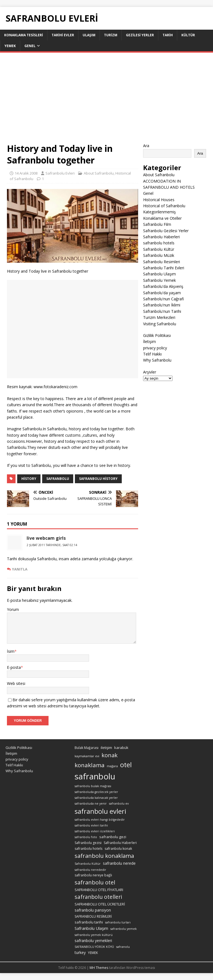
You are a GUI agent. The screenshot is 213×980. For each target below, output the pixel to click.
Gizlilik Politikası (157, 335)
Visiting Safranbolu (160, 324)
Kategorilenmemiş (159, 212)
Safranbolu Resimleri (162, 262)
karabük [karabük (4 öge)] (121, 748)
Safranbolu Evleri (60, 173)
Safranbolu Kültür (159, 249)
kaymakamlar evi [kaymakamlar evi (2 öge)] (87, 756)
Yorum (13, 609)
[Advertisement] (106, 101)
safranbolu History (98, 479)
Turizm (111, 35)
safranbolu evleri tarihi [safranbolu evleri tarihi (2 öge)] (91, 825)
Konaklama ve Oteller (162, 218)
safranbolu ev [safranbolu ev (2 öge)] (119, 804)
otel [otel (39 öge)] (126, 765)
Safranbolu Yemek (159, 280)
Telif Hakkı (152, 354)
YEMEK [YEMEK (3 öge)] (93, 953)
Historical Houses (159, 200)
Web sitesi (16, 683)
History (29, 479)
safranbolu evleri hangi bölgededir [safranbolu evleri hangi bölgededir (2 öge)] (100, 820)
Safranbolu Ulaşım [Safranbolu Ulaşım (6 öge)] (91, 928)
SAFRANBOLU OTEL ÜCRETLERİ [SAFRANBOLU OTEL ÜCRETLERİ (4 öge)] (100, 904)
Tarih (168, 35)
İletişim (149, 341)
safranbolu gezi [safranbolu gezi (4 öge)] (113, 837)
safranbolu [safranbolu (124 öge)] (95, 776)
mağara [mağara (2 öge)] (112, 766)
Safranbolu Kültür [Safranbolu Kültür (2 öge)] (88, 864)
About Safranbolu (99, 173)
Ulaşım (89, 35)
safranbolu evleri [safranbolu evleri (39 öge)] (100, 811)
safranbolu (58, 479)
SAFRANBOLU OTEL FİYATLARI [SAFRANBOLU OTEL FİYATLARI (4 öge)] (99, 890)
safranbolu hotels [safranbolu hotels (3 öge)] (88, 849)
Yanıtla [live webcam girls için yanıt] (20, 569)
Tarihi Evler (63, 35)
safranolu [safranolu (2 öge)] (123, 947)
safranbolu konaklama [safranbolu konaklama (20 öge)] (104, 856)
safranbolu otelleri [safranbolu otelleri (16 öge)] (98, 897)
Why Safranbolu (157, 360)
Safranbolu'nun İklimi (162, 305)
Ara (146, 146)
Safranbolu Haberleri (161, 237)
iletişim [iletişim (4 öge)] (106, 748)
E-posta (14, 667)
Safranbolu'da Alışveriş (163, 286)
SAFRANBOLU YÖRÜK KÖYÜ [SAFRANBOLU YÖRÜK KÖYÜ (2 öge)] (94, 947)
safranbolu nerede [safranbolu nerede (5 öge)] (119, 863)
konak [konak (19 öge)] (110, 755)
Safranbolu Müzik (159, 255)
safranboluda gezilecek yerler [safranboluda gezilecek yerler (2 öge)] (96, 792)
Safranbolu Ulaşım (159, 274)
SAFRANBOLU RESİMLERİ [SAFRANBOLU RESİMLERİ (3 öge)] (93, 916)
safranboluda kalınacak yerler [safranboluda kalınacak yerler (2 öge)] (96, 798)
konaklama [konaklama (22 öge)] (90, 765)
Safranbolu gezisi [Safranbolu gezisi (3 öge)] (88, 843)
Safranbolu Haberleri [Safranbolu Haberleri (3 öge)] (120, 843)
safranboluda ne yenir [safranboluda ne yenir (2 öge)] (91, 804)
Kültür (188, 35)
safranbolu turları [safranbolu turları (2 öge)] (118, 922)
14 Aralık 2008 (26, 173)
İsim (11, 651)
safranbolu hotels (159, 243)
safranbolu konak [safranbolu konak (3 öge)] (118, 849)
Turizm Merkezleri (159, 317)
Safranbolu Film (157, 224)
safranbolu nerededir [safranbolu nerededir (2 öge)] (90, 870)
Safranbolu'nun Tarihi (162, 311)
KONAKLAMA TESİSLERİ (24, 35)
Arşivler (150, 372)
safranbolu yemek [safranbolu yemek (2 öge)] (124, 929)
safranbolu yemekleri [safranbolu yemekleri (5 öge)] (93, 941)
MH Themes (99, 968)
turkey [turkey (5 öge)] (80, 952)
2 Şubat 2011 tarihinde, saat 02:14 (52, 545)
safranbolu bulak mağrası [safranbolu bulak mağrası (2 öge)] (93, 786)
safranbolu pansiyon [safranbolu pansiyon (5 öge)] (93, 910)
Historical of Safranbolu (164, 206)
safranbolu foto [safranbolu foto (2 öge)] (86, 837)
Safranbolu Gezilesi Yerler (166, 231)
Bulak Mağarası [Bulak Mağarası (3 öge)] (87, 748)
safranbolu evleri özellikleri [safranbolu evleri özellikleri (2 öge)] (95, 831)
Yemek (10, 46)
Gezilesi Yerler (140, 35)
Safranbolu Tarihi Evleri (164, 268)
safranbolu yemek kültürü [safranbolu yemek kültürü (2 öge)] (94, 935)
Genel (30, 46)
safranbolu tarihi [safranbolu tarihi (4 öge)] (89, 922)
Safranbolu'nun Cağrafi (163, 299)
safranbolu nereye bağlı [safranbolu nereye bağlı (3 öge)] (93, 875)
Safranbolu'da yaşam (162, 293)
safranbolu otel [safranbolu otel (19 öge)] (95, 882)
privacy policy (155, 348)
